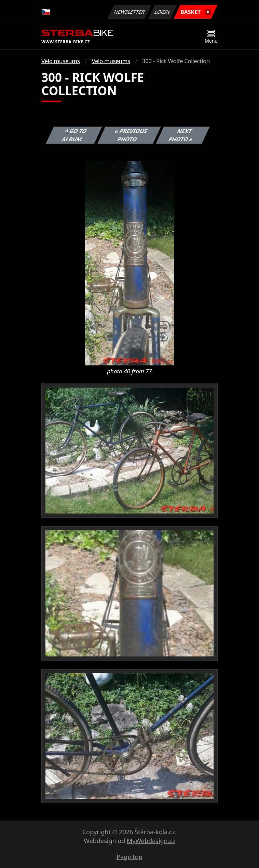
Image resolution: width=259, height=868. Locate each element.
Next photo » (181, 135)
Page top (129, 857)
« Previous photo (131, 135)
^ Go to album (74, 135)
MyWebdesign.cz (151, 841)
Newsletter (129, 12)
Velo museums (60, 61)
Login (163, 12)
